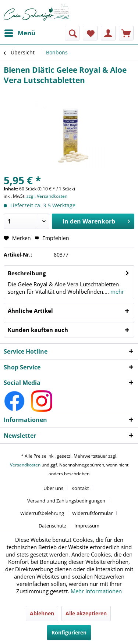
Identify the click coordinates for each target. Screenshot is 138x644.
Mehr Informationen (96, 591)
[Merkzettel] (90, 33)
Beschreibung (27, 273)
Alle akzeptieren (86, 613)
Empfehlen (52, 238)
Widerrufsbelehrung (42, 513)
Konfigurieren (69, 632)
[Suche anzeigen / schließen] (72, 33)
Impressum (87, 526)
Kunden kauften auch (38, 330)
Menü (20, 32)
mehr (116, 291)
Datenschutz (52, 526)
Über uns (53, 488)
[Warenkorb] (126, 33)
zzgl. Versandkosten (47, 196)
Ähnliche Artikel (30, 311)
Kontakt (80, 488)
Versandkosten (25, 465)
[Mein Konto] (108, 33)
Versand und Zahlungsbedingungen (66, 501)
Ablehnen (42, 613)
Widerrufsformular (92, 513)
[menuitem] (20, 33)
